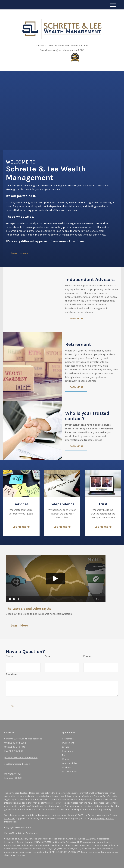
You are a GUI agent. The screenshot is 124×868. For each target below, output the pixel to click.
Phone (87, 656)
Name (9, 656)
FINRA (37, 842)
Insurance (67, 751)
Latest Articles (70, 763)
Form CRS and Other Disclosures (21, 833)
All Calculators (70, 772)
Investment (68, 743)
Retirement (68, 739)
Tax (64, 755)
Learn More (19, 625)
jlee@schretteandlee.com (17, 764)
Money (65, 759)
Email (48, 656)
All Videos (67, 767)
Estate (65, 747)
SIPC (44, 842)
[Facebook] (5, 783)
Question (11, 674)
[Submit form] (15, 706)
